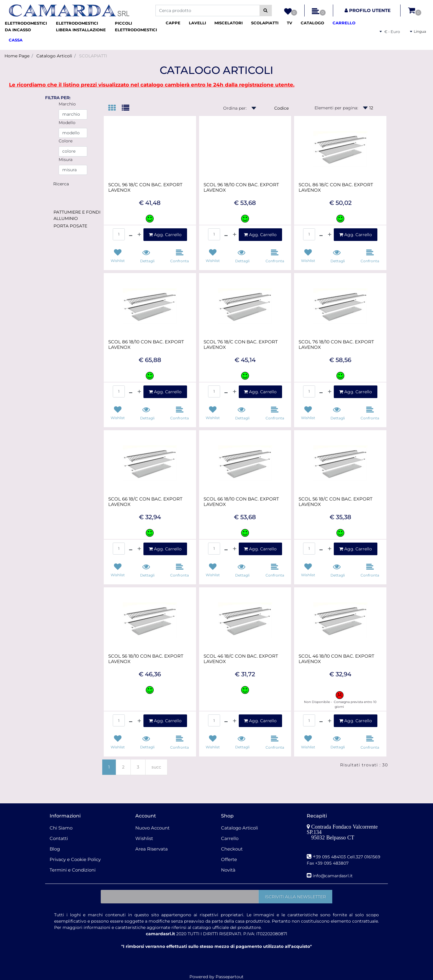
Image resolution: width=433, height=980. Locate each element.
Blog (55, 849)
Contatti (59, 838)
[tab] (115, 108)
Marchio (67, 104)
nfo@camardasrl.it (333, 876)
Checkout (232, 849)
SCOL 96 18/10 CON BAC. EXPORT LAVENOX (241, 187)
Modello (67, 123)
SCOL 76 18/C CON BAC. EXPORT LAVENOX (241, 345)
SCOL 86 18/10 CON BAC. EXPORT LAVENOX (146, 345)
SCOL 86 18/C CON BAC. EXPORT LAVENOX (336, 187)
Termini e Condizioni (73, 870)
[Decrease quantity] (131, 235)
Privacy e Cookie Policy (75, 859)
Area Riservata (152, 849)
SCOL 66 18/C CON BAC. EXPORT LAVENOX (145, 502)
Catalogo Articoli (54, 56)
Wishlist (144, 838)
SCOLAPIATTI (93, 56)
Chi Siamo (61, 828)
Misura (66, 160)
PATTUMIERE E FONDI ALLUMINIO (77, 215)
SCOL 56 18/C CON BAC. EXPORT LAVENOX (336, 502)
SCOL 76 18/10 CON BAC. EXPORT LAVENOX (336, 345)
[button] (266, 11)
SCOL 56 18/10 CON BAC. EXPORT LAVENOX (146, 659)
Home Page (17, 56)
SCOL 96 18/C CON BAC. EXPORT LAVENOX (145, 187)
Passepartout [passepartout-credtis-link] (230, 977)
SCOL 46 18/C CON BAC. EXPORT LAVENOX (241, 659)
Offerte (229, 859)
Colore (66, 141)
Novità (228, 870)
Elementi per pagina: (336, 108)
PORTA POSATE (70, 226)
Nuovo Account (152, 828)
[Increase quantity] (139, 235)
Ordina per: (235, 108)
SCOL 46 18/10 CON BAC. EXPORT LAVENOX (336, 659)
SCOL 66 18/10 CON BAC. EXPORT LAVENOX (241, 502)
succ (156, 767)
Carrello (230, 838)
